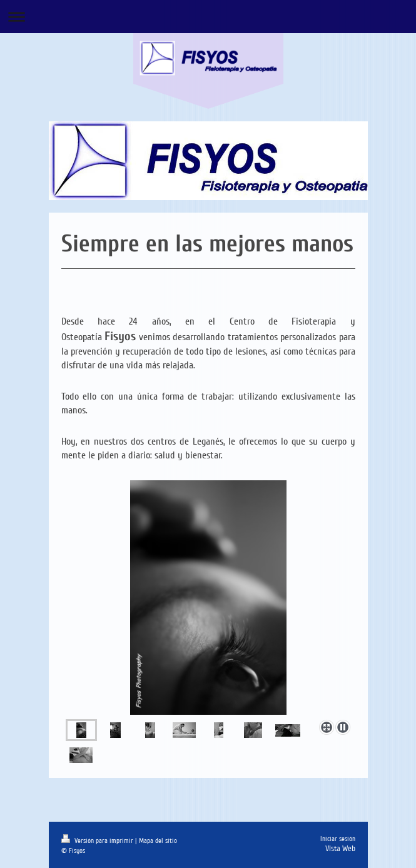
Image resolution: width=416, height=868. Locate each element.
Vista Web (340, 849)
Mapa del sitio (158, 841)
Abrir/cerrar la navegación (208, 17)
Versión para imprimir (98, 841)
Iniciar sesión (338, 839)
